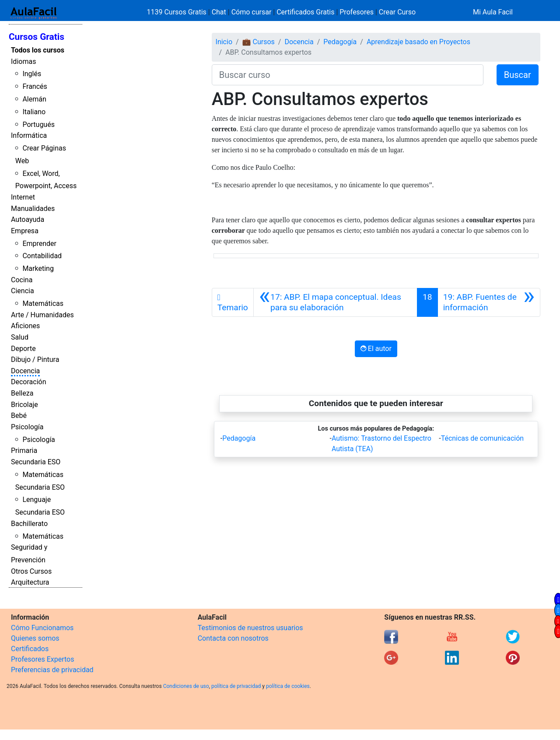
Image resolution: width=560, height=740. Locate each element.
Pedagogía (340, 42)
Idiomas (23, 61)
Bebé (19, 416)
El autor (376, 349)
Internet (23, 197)
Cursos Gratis (37, 37)
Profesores (357, 12)
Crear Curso (397, 12)
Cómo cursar (252, 12)
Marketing (38, 268)
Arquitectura (30, 582)
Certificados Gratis (305, 12)
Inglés (32, 74)
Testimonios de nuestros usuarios (250, 628)
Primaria (24, 451)
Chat (219, 12)
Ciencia (23, 291)
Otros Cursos (31, 571)
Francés (35, 86)
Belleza (22, 393)
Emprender (39, 244)
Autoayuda (28, 219)
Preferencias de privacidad (52, 670)
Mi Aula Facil (493, 12)
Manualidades (33, 209)
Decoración (29, 382)
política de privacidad (236, 686)
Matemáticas (43, 303)
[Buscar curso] (348, 75)
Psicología (27, 427)
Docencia (25, 371)
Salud (20, 337)
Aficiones (25, 326)
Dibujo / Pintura (35, 359)
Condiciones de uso (186, 686)
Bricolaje (24, 405)
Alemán (34, 99)
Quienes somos (35, 638)
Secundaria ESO (36, 462)
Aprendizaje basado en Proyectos (418, 42)
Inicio (224, 42)
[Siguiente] (489, 302)
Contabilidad (42, 256)
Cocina (22, 280)
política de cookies (288, 686)
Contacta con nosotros (233, 638)
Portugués (38, 125)
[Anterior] (335, 302)
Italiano (34, 112)
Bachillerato (29, 524)
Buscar (518, 75)
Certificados (30, 649)
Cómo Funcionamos (42, 628)
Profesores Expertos (42, 659)
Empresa (25, 231)
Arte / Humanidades (42, 315)
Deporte (23, 349)
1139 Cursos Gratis (178, 12)
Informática (29, 135)
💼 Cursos (259, 42)
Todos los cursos (38, 50)
